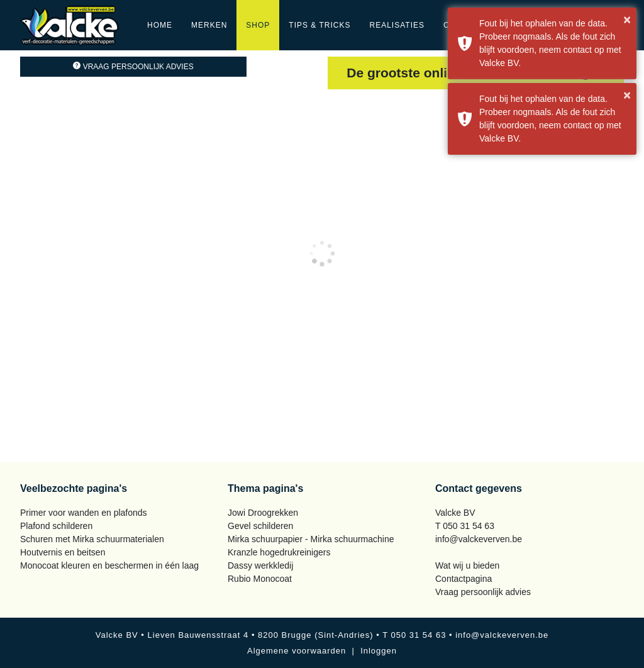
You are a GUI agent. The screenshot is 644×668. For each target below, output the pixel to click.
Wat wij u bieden (467, 565)
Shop (258, 25)
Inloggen (379, 651)
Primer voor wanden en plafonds (84, 513)
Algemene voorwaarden (297, 651)
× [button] (627, 19)
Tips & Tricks (319, 25)
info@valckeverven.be (479, 539)
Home (160, 25)
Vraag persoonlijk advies (133, 67)
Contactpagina (464, 579)
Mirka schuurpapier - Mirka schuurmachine (311, 539)
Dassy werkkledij (260, 565)
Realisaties (397, 25)
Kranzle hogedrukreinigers (279, 552)
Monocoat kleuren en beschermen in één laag (109, 565)
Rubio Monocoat (260, 579)
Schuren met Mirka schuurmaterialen (92, 539)
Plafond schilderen (56, 526)
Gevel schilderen (260, 526)
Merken (209, 25)
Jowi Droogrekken (263, 513)
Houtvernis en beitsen (63, 552)
